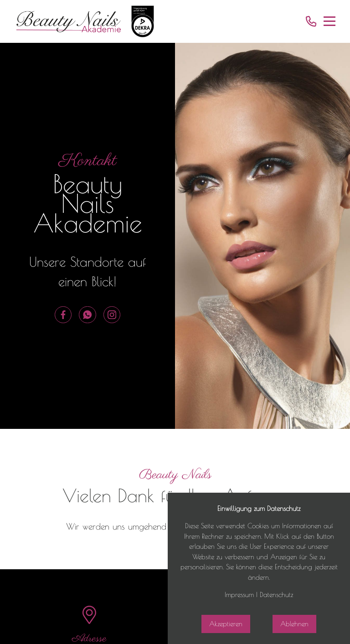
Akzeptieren (226, 624)
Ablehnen (294, 624)
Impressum (239, 595)
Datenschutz (276, 595)
